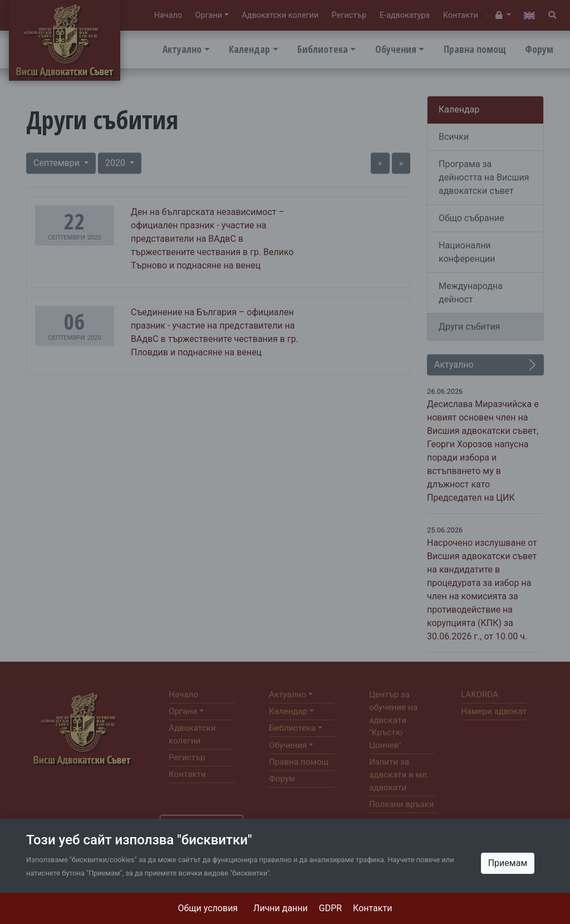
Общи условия (208, 908)
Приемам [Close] (508, 863)
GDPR (330, 908)
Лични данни (281, 908)
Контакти (372, 908)
